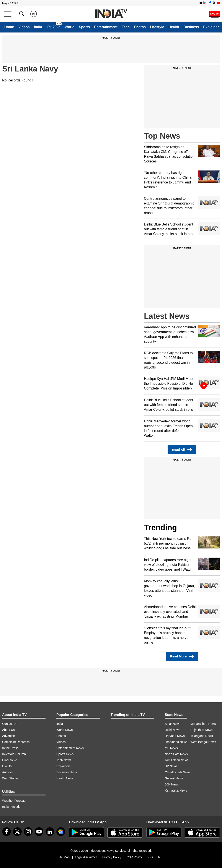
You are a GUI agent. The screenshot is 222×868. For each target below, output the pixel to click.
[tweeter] (17, 832)
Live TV (7, 766)
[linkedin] (50, 832)
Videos (24, 27)
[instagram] (28, 832)
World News (64, 730)
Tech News (64, 760)
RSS (161, 857)
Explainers (63, 766)
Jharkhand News (176, 742)
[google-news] (61, 832)
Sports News (65, 754)
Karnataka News (176, 790)
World (70, 27)
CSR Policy (134, 857)
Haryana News (175, 736)
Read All (182, 450)
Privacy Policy (112, 857)
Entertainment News (70, 748)
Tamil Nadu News (177, 760)
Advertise (8, 736)
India (38, 27)
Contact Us (10, 724)
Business (191, 27)
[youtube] (39, 832)
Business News (67, 772)
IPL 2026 (53, 27)
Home (9, 27)
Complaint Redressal (16, 742)
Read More (182, 656)
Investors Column (14, 754)
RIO (150, 857)
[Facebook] (7, 832)
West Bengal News (203, 742)
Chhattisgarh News (178, 772)
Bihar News (173, 724)
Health (174, 27)
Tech (126, 27)
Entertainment (106, 27)
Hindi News (10, 760)
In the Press (10, 748)
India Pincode (11, 807)
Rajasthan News (201, 730)
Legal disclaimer (86, 857)
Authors (7, 772)
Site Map (63, 857)
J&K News (172, 784)
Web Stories (10, 778)
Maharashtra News (203, 724)
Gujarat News (174, 778)
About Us (8, 730)
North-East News (176, 754)
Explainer (211, 27)
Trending (160, 528)
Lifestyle (157, 27)
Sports (84, 27)
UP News (171, 766)
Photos (140, 27)
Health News (65, 778)
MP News (171, 748)
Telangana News (202, 736)
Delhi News (172, 730)
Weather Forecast (14, 801)
